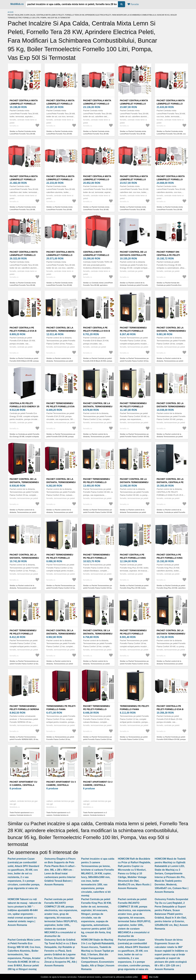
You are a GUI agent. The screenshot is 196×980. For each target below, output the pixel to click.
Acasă (10, 12)
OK (145, 977)
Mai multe (154, 977)
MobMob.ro (17, 4)
